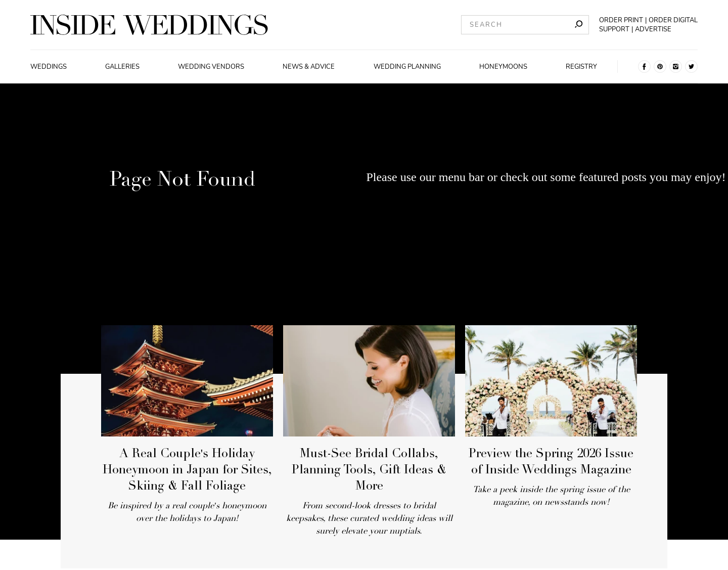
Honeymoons (503, 67)
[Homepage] (149, 25)
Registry (581, 67)
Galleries (122, 67)
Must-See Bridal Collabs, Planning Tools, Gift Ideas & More (369, 471)
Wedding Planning (407, 67)
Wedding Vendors (211, 67)
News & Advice (309, 67)
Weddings (49, 67)
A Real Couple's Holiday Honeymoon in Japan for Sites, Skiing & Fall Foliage (187, 471)
